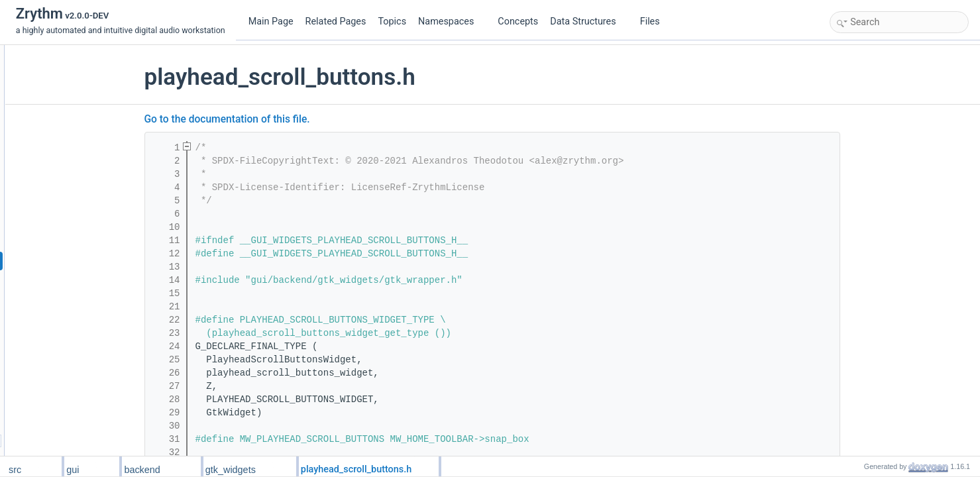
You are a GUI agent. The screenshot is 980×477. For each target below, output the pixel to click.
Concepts (518, 22)
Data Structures (588, 22)
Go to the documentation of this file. (308, 119)
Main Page (271, 22)
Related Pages (336, 22)
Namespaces (451, 22)
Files (655, 22)
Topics (392, 22)
